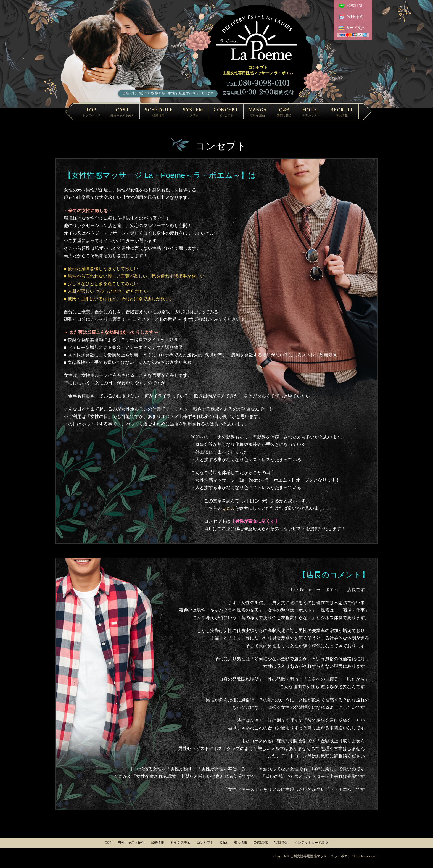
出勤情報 (157, 843)
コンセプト (205, 843)
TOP (91, 112)
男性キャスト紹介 (131, 843)
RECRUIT (342, 112)
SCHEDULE (159, 112)
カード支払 (355, 28)
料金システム (181, 843)
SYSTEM (193, 112)
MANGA (258, 112)
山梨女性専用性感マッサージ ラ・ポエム (320, 856)
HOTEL (311, 112)
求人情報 (241, 843)
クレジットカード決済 (311, 843)
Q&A (284, 112)
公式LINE (355, 6)
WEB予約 (355, 17)
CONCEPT (226, 112)
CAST (122, 112)
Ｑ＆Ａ (228, 508)
